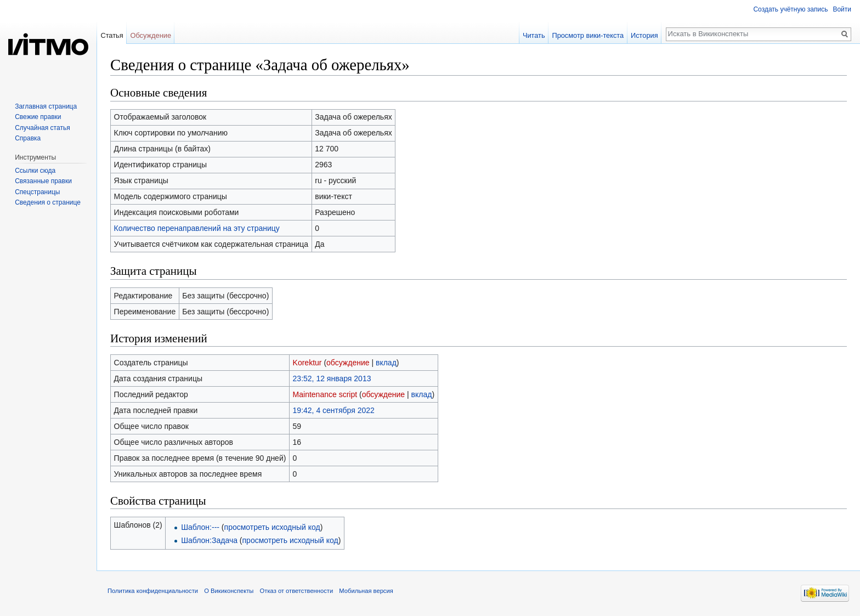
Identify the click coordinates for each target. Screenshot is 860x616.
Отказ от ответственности (297, 591)
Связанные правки (43, 181)
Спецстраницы (37, 192)
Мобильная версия (366, 591)
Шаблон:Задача (209, 540)
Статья (112, 35)
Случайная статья (42, 128)
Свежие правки (38, 117)
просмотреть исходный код (272, 527)
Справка (28, 138)
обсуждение (348, 363)
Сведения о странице (48, 202)
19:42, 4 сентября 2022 (334, 410)
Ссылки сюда (35, 171)
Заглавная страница (46, 106)
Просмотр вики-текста (588, 35)
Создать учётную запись (790, 9)
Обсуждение (151, 35)
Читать (534, 35)
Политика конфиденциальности (153, 591)
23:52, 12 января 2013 (332, 378)
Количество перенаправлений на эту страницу (197, 228)
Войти (842, 9)
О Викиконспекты (229, 591)
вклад (386, 363)
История (644, 35)
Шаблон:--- (200, 527)
